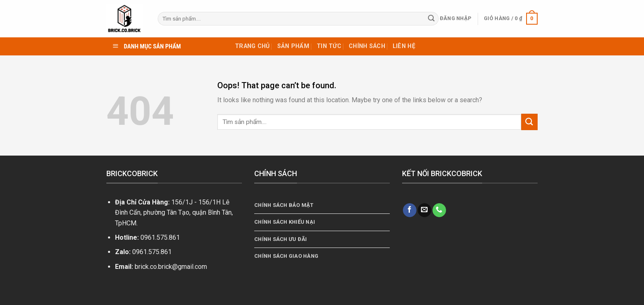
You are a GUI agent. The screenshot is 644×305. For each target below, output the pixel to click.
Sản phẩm (293, 46)
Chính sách (367, 46)
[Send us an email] (424, 210)
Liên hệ (404, 46)
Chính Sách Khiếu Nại (285, 222)
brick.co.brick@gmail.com (171, 267)
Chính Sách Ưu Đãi (281, 239)
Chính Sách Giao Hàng (286, 256)
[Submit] (431, 19)
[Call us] (439, 210)
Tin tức (329, 46)
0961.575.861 (160, 237)
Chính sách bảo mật (284, 205)
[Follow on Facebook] (410, 210)
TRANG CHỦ (252, 46)
